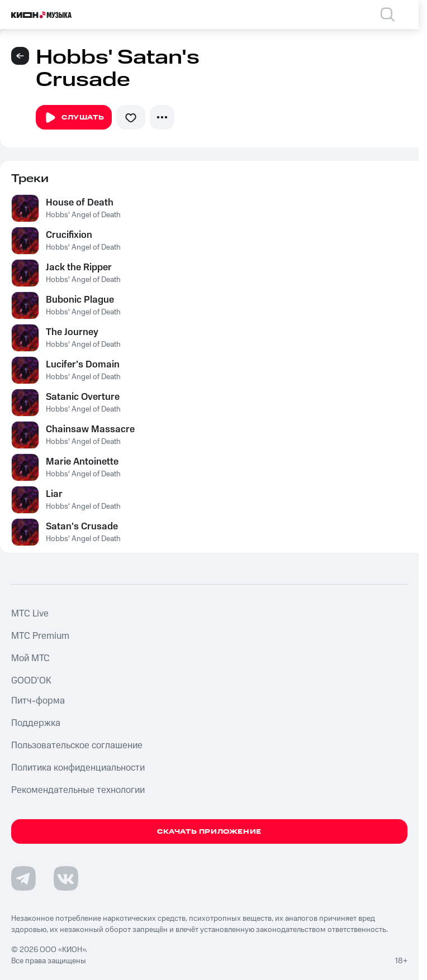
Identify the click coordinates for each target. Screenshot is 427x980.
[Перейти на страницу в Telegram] (23, 878)
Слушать (74, 118)
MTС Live (30, 614)
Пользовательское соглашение (77, 745)
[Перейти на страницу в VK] (66, 878)
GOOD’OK (31, 681)
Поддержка (36, 723)
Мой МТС (30, 658)
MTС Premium (40, 636)
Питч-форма (38, 701)
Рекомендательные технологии (78, 790)
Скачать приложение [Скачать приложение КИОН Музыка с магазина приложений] (209, 832)
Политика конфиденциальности (78, 768)
